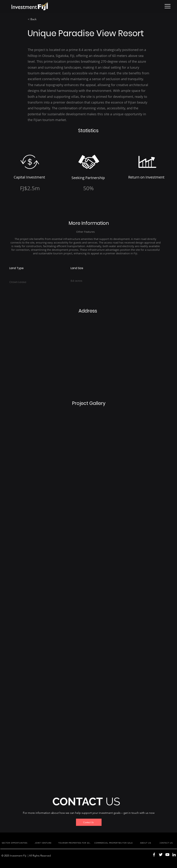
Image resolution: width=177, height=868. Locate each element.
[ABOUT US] (146, 843)
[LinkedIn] (174, 855)
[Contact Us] (89, 822)
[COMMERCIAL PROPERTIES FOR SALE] (114, 843)
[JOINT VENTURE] (43, 843)
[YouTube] (167, 855)
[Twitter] (161, 855)
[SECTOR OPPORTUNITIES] (15, 843)
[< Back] (40, 19)
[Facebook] (154, 855)
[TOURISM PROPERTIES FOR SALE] (75, 843)
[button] (168, 6)
